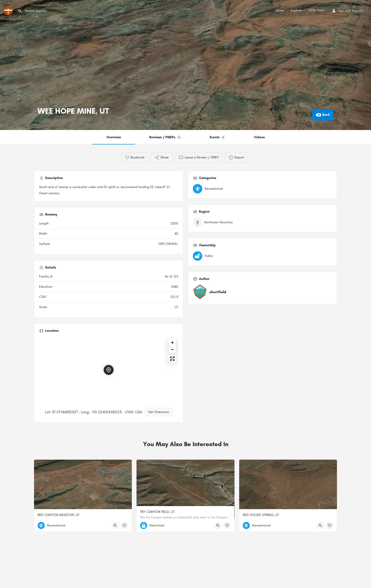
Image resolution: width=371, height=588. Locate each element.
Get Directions (159, 412)
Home (280, 10)
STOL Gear (317, 10)
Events (218, 137)
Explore (296, 10)
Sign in (343, 11)
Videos (259, 137)
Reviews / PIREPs (165, 137)
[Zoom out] (172, 349)
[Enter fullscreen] (172, 359)
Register (358, 11)
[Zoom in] (172, 343)
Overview (114, 137)
